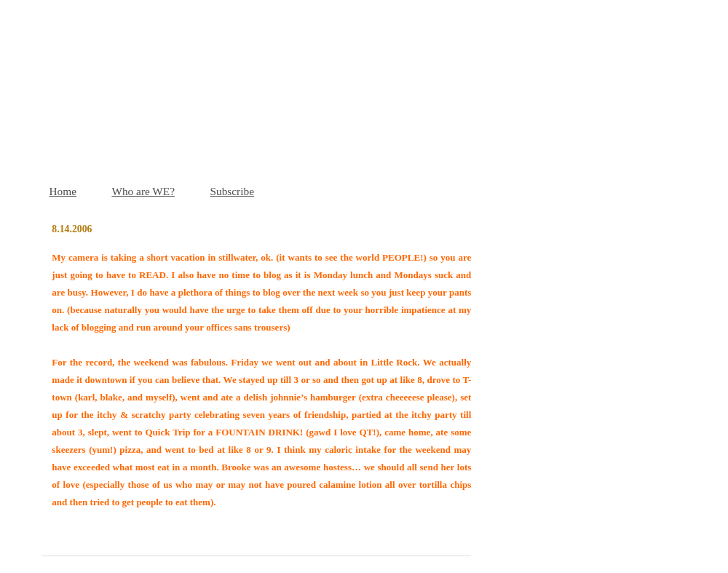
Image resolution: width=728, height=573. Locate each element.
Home (63, 191)
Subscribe (232, 191)
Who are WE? (143, 191)
